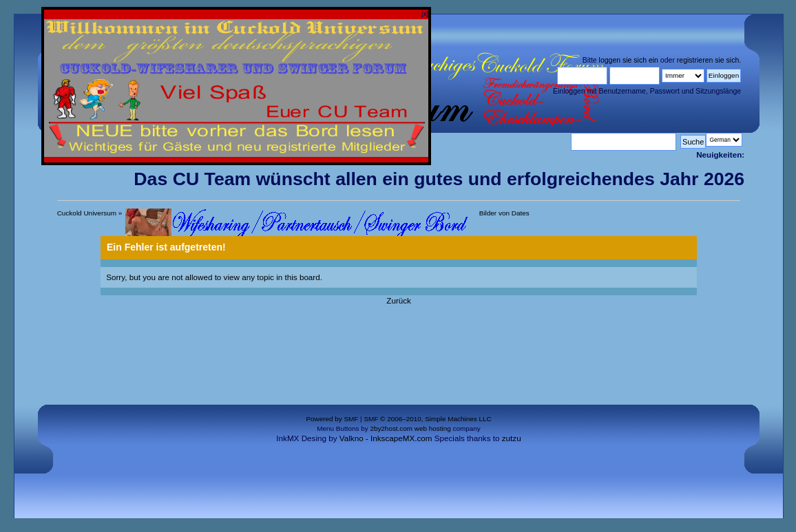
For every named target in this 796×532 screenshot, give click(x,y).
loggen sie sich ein (629, 60)
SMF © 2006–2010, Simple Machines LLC (427, 419)
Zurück (399, 300)
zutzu (512, 438)
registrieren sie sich (708, 60)
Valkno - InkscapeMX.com (386, 438)
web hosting (433, 428)
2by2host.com (391, 428)
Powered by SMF (332, 419)
